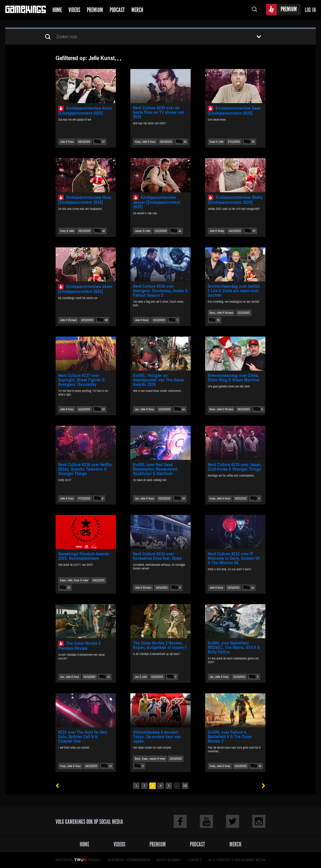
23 (254, 231)
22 (185, 142)
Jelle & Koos (67, 142)
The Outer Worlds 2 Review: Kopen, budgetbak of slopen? (160, 645)
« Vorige (59, 786)
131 (185, 786)
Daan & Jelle (216, 142)
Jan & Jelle (141, 677)
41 (109, 677)
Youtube (206, 821)
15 (103, 142)
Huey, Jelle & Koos (145, 142)
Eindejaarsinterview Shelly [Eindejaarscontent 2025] (235, 200)
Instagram (259, 821)
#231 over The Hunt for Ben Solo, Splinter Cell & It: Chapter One (83, 737)
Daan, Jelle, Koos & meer (74, 580)
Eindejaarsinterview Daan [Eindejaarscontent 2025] (234, 111)
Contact (195, 860)
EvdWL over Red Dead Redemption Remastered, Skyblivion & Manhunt (156, 469)
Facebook (180, 821)
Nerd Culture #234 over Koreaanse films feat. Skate (157, 556)
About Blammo (169, 860)
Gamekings (26, 10)
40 (104, 231)
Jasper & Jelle (143, 231)
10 (184, 499)
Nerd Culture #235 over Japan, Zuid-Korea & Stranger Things (235, 467)
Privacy (94, 860)
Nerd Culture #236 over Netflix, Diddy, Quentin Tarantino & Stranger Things (85, 469)
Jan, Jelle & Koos (144, 409)
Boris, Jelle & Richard (221, 313)
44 (180, 231)
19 (103, 409)
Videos (74, 10)
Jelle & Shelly (217, 231)
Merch (137, 10)
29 (253, 142)
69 (106, 320)
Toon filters (259, 37)
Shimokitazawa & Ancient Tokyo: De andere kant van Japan (157, 737)
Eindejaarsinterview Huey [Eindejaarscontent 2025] (85, 200)
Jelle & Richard (68, 320)
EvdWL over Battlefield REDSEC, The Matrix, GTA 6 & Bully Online (234, 648)
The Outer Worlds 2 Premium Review (79, 646)
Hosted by (64, 860)
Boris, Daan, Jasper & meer (150, 759)
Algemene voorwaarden (129, 860)
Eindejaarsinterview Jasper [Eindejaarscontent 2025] (157, 202)
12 (110, 766)
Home (57, 10)
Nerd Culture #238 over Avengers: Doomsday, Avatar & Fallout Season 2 (160, 291)
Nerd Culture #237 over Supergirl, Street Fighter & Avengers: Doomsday (81, 380)
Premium (95, 10)
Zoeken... (254, 10)
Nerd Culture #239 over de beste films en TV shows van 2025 (159, 112)
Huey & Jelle (67, 231)
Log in (310, 10)
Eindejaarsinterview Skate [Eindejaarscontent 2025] (85, 289)
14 (253, 588)
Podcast (117, 10)
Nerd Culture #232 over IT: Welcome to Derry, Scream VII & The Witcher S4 (234, 558)
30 (260, 766)
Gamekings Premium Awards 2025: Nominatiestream (84, 556)
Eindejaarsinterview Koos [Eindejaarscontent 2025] (85, 111)
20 (218, 320)
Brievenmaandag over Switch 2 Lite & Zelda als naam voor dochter (234, 291)
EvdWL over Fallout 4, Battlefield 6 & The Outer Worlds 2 (230, 737)
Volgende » (262, 786)
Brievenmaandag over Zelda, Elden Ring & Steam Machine (234, 378)
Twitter (233, 821)
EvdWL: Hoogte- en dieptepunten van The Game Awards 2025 (158, 380)
